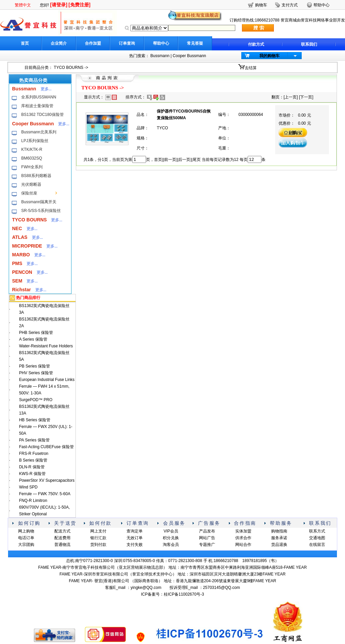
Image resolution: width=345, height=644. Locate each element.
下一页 (306, 97)
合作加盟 (93, 43)
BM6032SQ (32, 158)
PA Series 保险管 (34, 440)
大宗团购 (26, 545)
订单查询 (127, 43)
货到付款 (98, 545)
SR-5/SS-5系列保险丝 (41, 211)
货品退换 (279, 545)
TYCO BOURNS (68, 68)
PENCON (22, 272)
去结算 (251, 68)
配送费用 (62, 538)
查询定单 (135, 531)
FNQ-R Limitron (33, 501)
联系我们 (309, 44)
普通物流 (62, 545)
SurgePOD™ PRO (36, 400)
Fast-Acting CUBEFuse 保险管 (46, 447)
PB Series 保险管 (35, 366)
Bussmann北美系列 (39, 132)
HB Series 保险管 (35, 420)
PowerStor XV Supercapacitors (47, 480)
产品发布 (207, 531)
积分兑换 (171, 538)
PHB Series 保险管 (36, 333)
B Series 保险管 (33, 460)
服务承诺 (279, 538)
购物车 (261, 5)
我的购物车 (269, 56)
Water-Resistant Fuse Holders (46, 346)
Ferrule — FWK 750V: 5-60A (45, 494)
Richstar (21, 290)
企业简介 (59, 43)
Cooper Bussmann (189, 56)
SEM (17, 281)
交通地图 (317, 538)
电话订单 (26, 538)
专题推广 (207, 545)
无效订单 (135, 538)
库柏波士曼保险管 (37, 106)
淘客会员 (171, 545)
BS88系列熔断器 (36, 176)
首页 (25, 43)
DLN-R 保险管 (32, 467)
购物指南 (279, 531)
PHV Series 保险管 (36, 373)
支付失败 (135, 545)
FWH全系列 (32, 167)
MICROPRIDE (27, 246)
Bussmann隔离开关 (39, 202)
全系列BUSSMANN (39, 97)
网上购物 (26, 531)
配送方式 (62, 531)
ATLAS (20, 237)
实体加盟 (243, 531)
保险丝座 (29, 193)
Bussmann (160, 56)
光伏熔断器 (31, 184)
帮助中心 (161, 43)
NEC (17, 228)
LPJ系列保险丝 (35, 141)
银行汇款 (98, 538)
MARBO (21, 255)
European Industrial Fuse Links (47, 380)
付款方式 (256, 44)
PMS (17, 263)
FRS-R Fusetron (34, 454)
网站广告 (207, 538)
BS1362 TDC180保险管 (42, 115)
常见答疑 (195, 43)
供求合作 (243, 538)
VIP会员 (171, 531)
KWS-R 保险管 (32, 474)
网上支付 (98, 531)
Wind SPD (28, 487)
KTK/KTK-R (32, 149)
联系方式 (317, 531)
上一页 (291, 97)
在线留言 (317, 545)
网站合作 (243, 545)
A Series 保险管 (33, 339)
